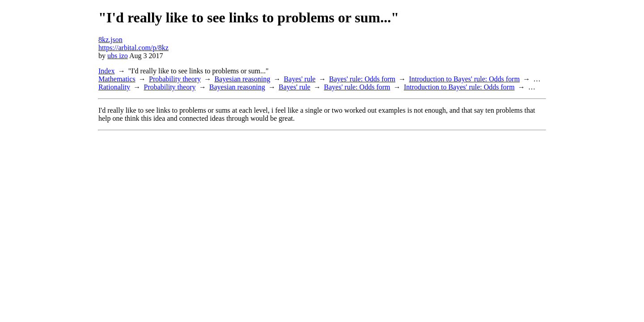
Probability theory (175, 79)
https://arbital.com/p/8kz (133, 48)
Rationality (114, 87)
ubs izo (118, 56)
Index (106, 71)
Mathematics (117, 79)
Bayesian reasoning (242, 79)
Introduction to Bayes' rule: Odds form (464, 79)
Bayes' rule (300, 79)
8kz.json (110, 40)
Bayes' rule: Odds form (362, 79)
